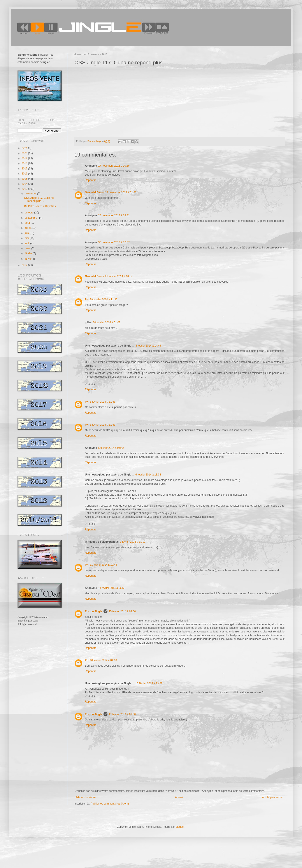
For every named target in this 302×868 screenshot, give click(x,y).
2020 (25, 153)
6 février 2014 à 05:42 (111, 448)
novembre (31, 194)
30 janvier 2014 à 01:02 (107, 322)
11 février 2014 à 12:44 (103, 565)
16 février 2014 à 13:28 (149, 683)
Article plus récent (86, 797)
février (29, 254)
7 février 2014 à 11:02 (133, 542)
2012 (25, 265)
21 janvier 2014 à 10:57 (119, 276)
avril (27, 243)
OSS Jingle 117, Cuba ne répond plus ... (39, 199)
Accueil (179, 797)
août (28, 223)
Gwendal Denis (94, 192)
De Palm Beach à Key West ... (42, 206)
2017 (25, 169)
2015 (25, 179)
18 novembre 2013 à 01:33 (121, 192)
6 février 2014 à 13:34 (148, 475)
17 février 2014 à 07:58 (122, 714)
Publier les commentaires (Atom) (110, 804)
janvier (29, 259)
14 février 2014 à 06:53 (112, 588)
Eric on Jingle (94, 611)
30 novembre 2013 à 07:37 (114, 242)
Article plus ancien (273, 797)
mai (27, 238)
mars (28, 248)
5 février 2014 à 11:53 (103, 402)
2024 (25, 148)
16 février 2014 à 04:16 (103, 660)
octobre (29, 213)
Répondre (91, 180)
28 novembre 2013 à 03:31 (114, 215)
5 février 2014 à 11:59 (103, 425)
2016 (25, 174)
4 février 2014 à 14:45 (148, 346)
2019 (25, 158)
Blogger (180, 827)
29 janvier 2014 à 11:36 (104, 299)
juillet (28, 228)
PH (87, 299)
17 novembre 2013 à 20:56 (114, 166)
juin (27, 233)
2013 (25, 189)
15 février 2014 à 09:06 (122, 611)
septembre (31, 218)
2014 (25, 184)
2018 (25, 163)
